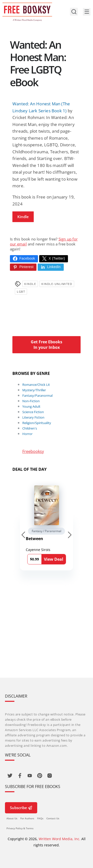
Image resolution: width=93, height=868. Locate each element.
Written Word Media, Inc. (60, 839)
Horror (27, 434)
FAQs (40, 818)
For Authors (27, 818)
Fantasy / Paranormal (46, 531)
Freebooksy (33, 451)
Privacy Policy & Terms (20, 828)
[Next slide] (70, 535)
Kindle (23, 217)
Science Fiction (33, 412)
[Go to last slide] (23, 535)
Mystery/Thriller (34, 390)
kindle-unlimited (57, 284)
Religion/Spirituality (37, 423)
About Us (12, 818)
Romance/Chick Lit (36, 385)
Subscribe (21, 808)
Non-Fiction (31, 401)
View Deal (54, 559)
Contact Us (53, 818)
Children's (30, 428)
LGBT (21, 292)
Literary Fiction (33, 417)
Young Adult (31, 406)
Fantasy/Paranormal (37, 395)
